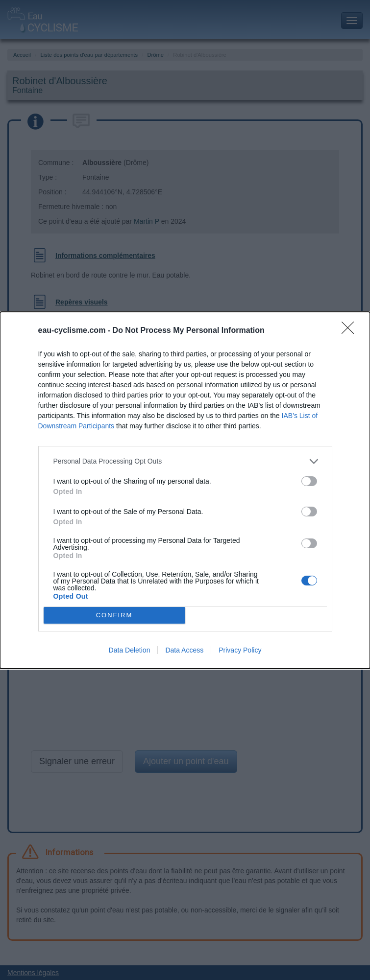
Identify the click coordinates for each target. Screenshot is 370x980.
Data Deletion (130, 650)
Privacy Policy (240, 650)
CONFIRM (114, 615)
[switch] (309, 481)
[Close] (351, 331)
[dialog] (185, 490)
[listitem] (185, 461)
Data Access (184, 650)
